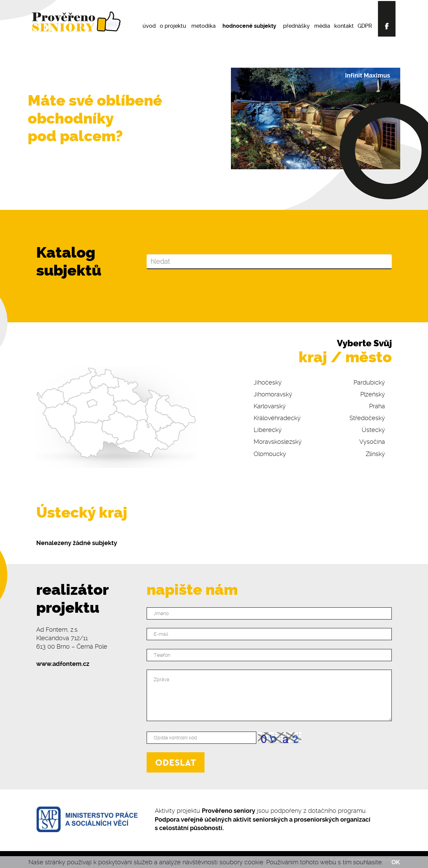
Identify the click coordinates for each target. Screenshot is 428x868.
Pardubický (369, 382)
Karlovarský (270, 406)
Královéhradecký (277, 418)
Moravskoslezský (278, 442)
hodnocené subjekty (249, 26)
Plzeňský (373, 394)
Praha (377, 406)
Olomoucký (270, 454)
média (322, 26)
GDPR (365, 26)
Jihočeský (268, 382)
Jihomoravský (273, 394)
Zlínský (375, 454)
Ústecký (373, 430)
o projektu (173, 26)
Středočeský (367, 418)
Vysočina (372, 442)
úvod (149, 26)
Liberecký (268, 430)
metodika (204, 26)
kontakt (344, 26)
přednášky (296, 26)
